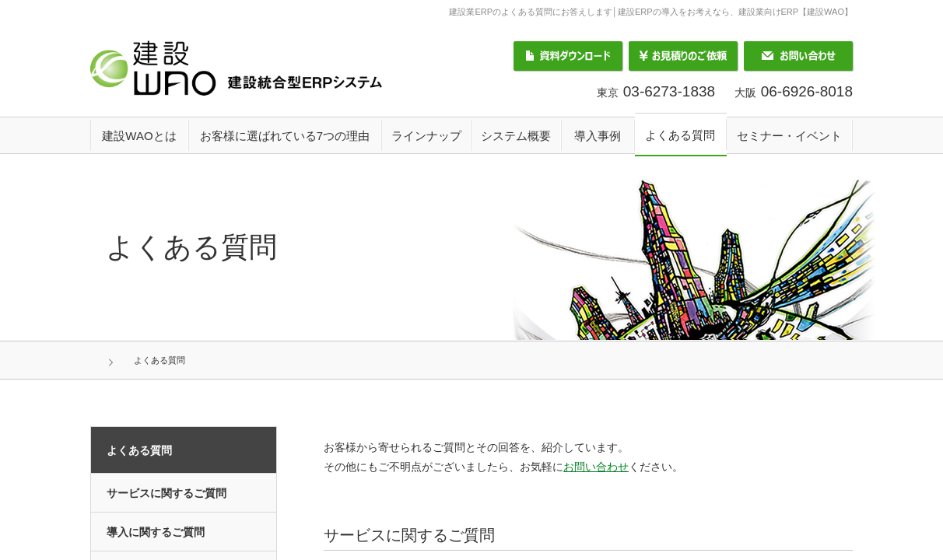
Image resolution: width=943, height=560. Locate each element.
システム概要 (516, 136)
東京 (656, 93)
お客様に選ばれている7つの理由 (285, 136)
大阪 (794, 93)
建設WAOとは (139, 136)
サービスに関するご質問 (167, 493)
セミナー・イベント (789, 136)
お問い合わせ (798, 56)
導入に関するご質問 (156, 532)
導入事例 (598, 136)
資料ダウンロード (568, 56)
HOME (130, 360)
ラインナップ (426, 136)
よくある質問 (680, 135)
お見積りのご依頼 (683, 56)
